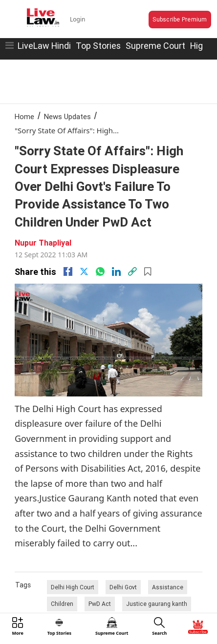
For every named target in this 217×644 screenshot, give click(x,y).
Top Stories (98, 46)
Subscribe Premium (180, 19)
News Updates (67, 116)
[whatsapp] (100, 271)
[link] (132, 271)
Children (62, 604)
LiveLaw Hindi (44, 46)
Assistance (168, 587)
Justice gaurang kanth (157, 604)
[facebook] (68, 271)
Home (24, 116)
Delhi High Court (73, 587)
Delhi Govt (123, 587)
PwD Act (100, 604)
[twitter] (84, 271)
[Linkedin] (116, 271)
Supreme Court (155, 46)
